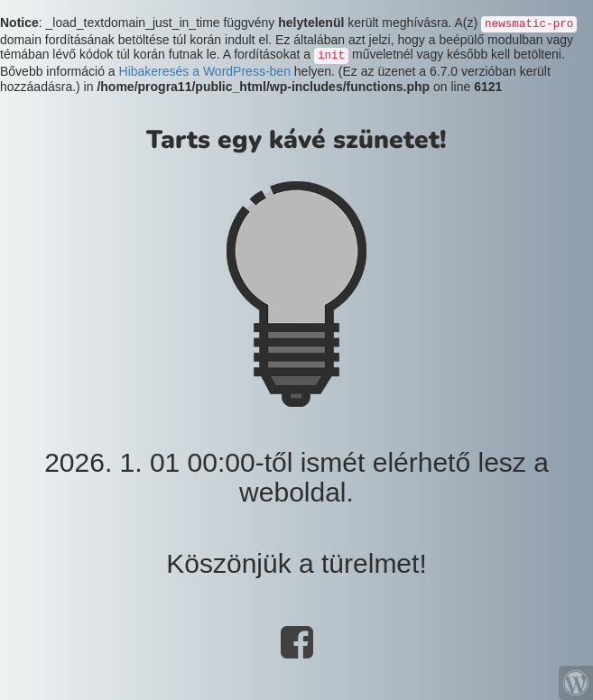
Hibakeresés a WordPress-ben (205, 71)
